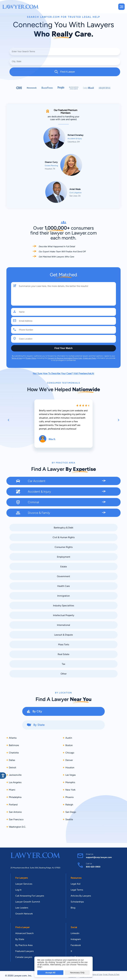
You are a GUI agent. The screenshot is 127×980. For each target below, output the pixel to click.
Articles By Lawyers (81, 896)
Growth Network (24, 914)
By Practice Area (24, 945)
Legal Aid (75, 884)
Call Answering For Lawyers (30, 896)
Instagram (76, 939)
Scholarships (77, 902)
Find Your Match (63, 348)
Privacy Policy (31, 358)
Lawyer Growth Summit (28, 902)
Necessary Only (77, 973)
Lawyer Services (24, 884)
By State (20, 939)
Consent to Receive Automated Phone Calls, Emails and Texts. (72, 358)
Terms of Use (17, 358)
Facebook (76, 945)
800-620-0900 (93, 867)
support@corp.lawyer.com (99, 857)
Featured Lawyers (24, 951)
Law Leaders (22, 908)
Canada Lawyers (24, 957)
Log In (18, 890)
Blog (73, 908)
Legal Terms (77, 890)
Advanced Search (24, 933)
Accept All (50, 973)
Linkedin (75, 933)
